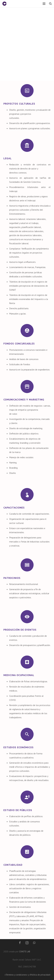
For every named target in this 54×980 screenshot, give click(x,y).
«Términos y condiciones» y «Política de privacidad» (28, 975)
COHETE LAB (25, 952)
